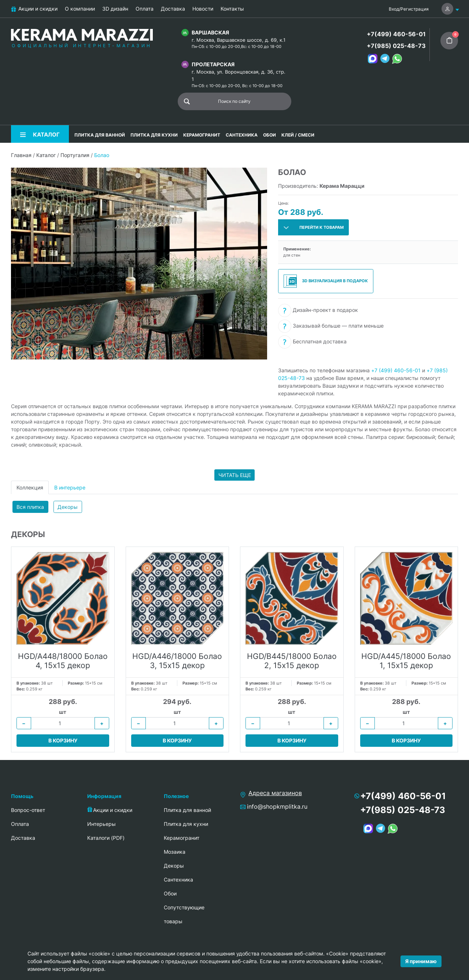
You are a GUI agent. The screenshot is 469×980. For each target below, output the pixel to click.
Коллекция (30, 487)
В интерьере (70, 487)
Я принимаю (421, 961)
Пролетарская (213, 64)
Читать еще (235, 475)
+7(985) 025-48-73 (396, 46)
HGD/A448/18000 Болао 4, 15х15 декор (63, 661)
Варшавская (210, 32)
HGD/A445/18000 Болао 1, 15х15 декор (406, 661)
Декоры (68, 507)
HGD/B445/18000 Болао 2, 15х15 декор (292, 661)
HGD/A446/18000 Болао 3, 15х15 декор (177, 661)
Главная (21, 155)
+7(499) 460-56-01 (396, 34)
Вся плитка (30, 507)
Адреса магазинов (275, 793)
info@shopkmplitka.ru (277, 806)
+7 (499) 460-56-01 (396, 370)
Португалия (75, 155)
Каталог (46, 155)
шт (63, 712)
